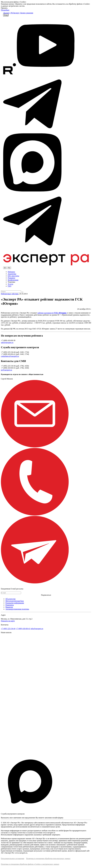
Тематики (11, 282)
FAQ (10, 286)
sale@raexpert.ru (7, 342)
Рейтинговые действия (10, 294)
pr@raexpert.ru (6, 370)
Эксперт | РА (8, 13)
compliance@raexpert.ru (10, 356)
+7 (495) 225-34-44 (8, 629)
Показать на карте (8, 621)
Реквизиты (10, 605)
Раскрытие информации (15, 603)
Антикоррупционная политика (17, 609)
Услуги (10, 284)
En (5, 268)
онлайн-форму (58, 818)
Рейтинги (11, 272)
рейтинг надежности (46, 313)
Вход (6, 15)
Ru (9, 268)
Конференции (13, 280)
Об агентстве (11, 599)
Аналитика (12, 274)
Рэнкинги (11, 278)
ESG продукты (13, 276)
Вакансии (9, 607)
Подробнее (5, 10)
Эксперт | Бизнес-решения (23, 13)
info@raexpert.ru (37, 629)
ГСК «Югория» (60, 313)
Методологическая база (15, 601)
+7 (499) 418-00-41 (23, 629)
